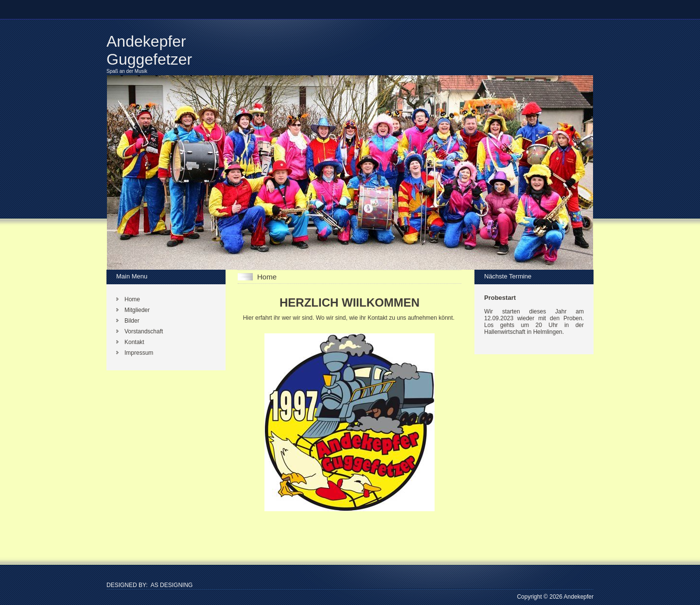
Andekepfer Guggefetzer (149, 50)
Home (132, 299)
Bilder (132, 321)
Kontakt (134, 342)
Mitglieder (137, 310)
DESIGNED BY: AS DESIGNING (149, 585)
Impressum (139, 353)
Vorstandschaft (144, 331)
